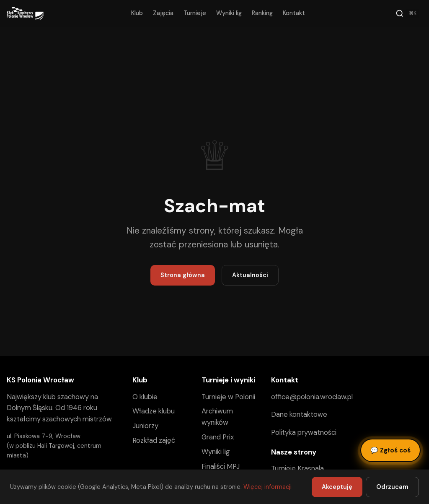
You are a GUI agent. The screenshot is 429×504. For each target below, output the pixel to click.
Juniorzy (145, 426)
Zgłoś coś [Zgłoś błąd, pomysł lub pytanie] (390, 450)
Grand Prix (218, 437)
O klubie (145, 397)
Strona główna (183, 275)
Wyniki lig (229, 13)
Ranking (262, 13)
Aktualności (250, 275)
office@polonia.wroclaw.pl (312, 397)
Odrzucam (392, 487)
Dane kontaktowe (299, 414)
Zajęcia (163, 13)
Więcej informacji (267, 487)
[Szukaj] (407, 13)
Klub (137, 13)
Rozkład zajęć (154, 440)
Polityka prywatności (304, 432)
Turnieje (195, 13)
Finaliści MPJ (221, 466)
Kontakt (294, 13)
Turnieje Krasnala (297, 468)
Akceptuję (337, 487)
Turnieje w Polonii (228, 397)
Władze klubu (154, 411)
